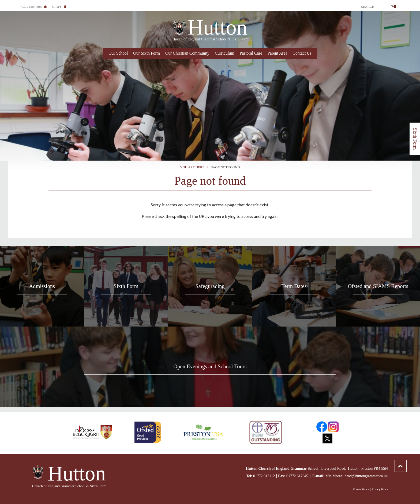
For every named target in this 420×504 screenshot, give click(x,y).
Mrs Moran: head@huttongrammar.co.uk (357, 476)
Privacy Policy (380, 489)
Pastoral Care (251, 53)
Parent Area (277, 53)
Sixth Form (415, 139)
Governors (34, 7)
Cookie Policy (361, 489)
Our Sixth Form (147, 53)
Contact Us (302, 53)
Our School (118, 53)
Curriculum (224, 53)
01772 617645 (298, 476)
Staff (59, 7)
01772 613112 (264, 476)
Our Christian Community (187, 53)
